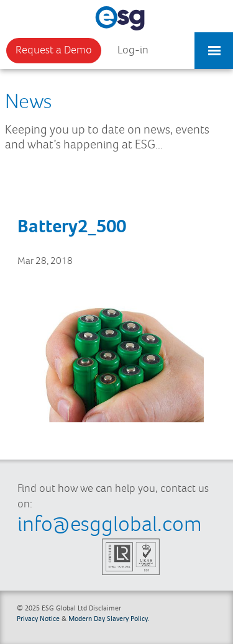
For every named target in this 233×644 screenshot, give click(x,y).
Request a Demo (54, 50)
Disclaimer (105, 608)
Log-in (133, 50)
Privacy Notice (38, 618)
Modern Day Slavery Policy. (109, 618)
